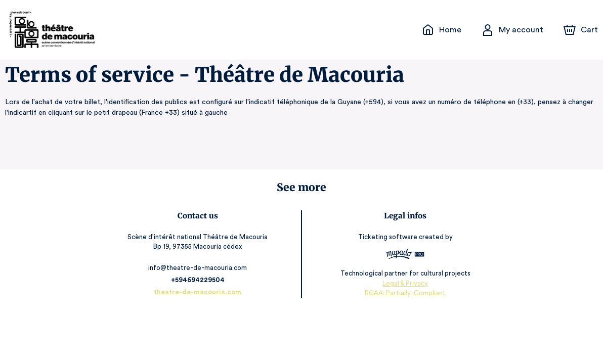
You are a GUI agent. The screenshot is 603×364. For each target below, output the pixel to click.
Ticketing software (386, 237)
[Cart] (582, 30)
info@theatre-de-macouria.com (200, 268)
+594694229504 (200, 280)
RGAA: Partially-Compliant (403, 293)
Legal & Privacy (403, 283)
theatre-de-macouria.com (200, 292)
